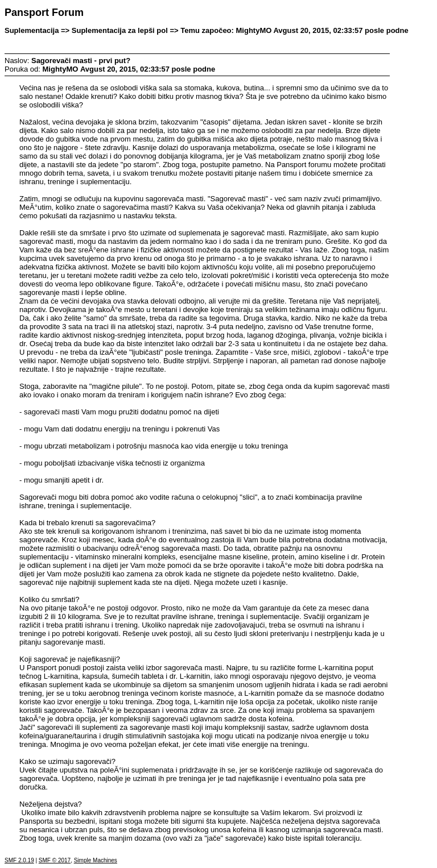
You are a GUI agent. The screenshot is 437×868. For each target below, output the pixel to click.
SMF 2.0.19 (19, 860)
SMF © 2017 (55, 860)
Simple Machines (96, 860)
